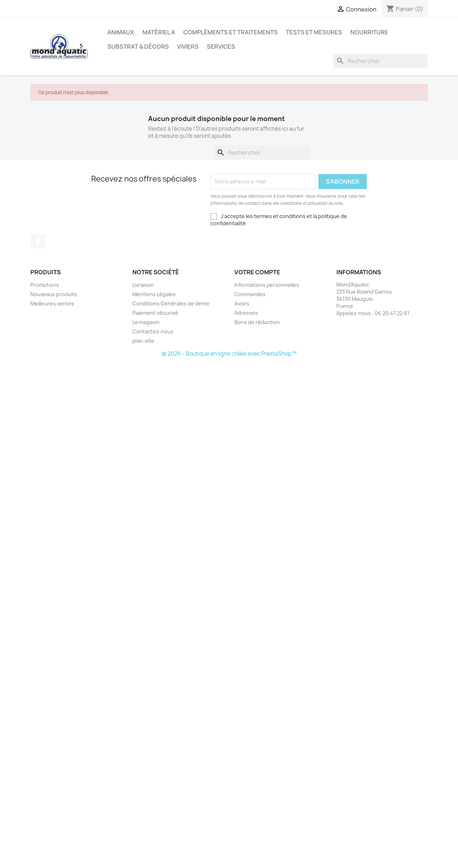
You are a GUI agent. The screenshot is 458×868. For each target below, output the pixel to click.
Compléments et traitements (230, 32)
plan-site (143, 341)
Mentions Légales (154, 294)
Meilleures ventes (52, 303)
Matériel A (159, 32)
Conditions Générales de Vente (171, 303)
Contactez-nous (153, 331)
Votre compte (257, 272)
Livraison (143, 285)
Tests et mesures (314, 32)
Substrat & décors (138, 47)
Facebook (38, 241)
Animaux (121, 32)
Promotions (45, 285)
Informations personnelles (267, 285)
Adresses (246, 313)
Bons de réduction (257, 322)
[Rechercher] (380, 61)
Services (221, 47)
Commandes (250, 294)
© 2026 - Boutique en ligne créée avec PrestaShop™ (229, 354)
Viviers (188, 47)
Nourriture (369, 32)
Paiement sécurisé (155, 313)
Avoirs (242, 303)
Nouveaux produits (54, 294)
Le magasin (146, 322)
